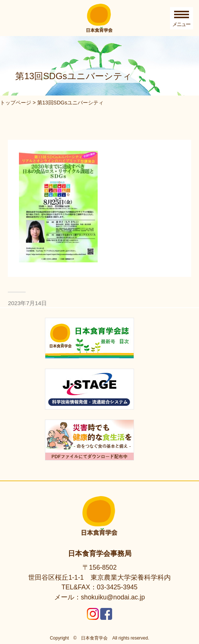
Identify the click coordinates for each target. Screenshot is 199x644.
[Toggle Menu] (182, 18)
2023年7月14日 (27, 303)
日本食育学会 (94, 638)
